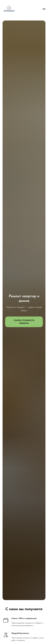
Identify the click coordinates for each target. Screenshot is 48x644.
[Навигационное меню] (44, 9)
